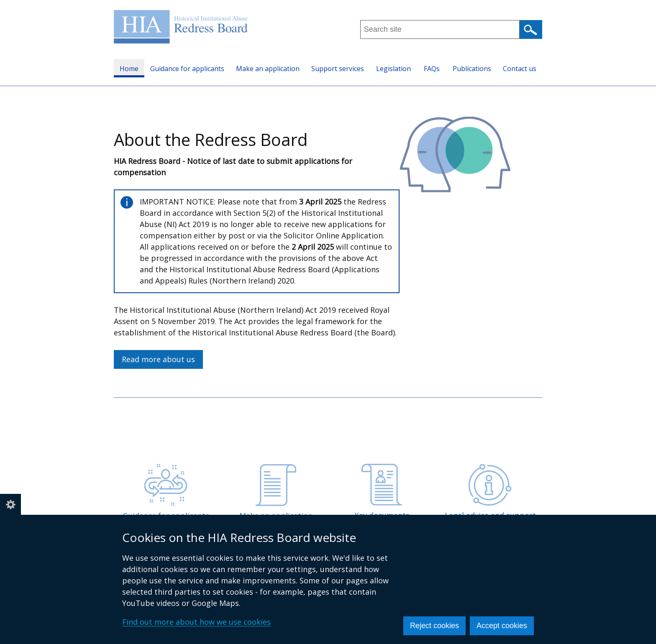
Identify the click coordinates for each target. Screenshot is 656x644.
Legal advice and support (490, 492)
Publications (472, 69)
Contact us (520, 69)
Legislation (393, 69)
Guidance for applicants (187, 69)
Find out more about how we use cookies (196, 622)
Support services (338, 69)
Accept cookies (502, 626)
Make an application (268, 69)
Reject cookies (434, 626)
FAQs (432, 69)
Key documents (382, 492)
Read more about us (158, 359)
